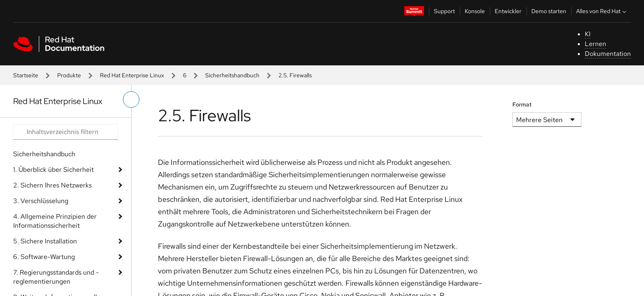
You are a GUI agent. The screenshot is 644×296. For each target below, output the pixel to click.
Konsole (475, 11)
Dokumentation (608, 54)
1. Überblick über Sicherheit (53, 170)
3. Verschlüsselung (41, 201)
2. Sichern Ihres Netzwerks (52, 185)
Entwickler (508, 11)
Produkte (69, 75)
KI (588, 34)
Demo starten (549, 11)
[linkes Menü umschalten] (131, 99)
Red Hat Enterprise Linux (132, 75)
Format (522, 104)
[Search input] (66, 132)
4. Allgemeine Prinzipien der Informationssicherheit (55, 221)
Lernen (595, 44)
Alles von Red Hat (602, 11)
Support (444, 11)
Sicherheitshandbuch (232, 75)
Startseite (26, 75)
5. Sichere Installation (45, 241)
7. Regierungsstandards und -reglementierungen (56, 277)
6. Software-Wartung (44, 257)
